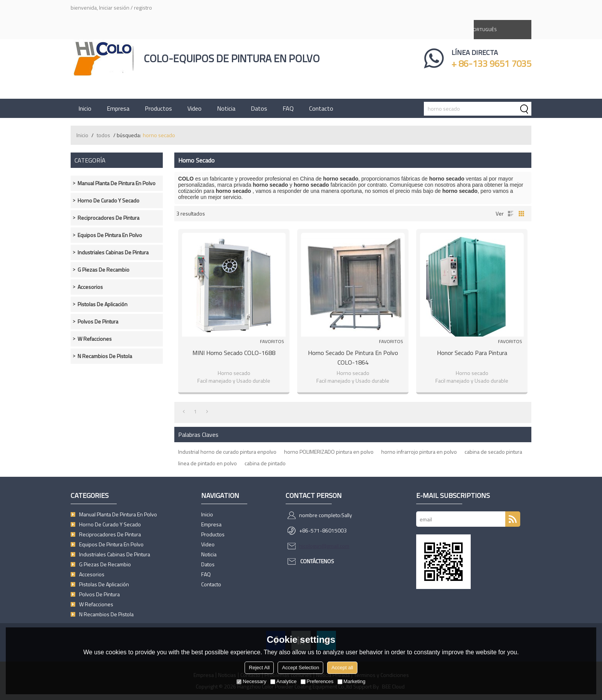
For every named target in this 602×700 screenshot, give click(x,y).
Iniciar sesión (114, 7)
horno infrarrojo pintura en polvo (419, 452)
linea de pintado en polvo (208, 463)
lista (511, 214)
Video (194, 108)
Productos (158, 108)
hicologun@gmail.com (324, 546)
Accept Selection (300, 668)
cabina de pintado (265, 463)
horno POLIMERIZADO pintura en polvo (329, 452)
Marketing (351, 681)
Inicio (85, 108)
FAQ (288, 108)
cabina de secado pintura (493, 452)
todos (103, 135)
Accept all (342, 668)
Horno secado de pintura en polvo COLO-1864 (353, 357)
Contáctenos (317, 561)
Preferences (317, 681)
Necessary (251, 681)
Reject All (259, 668)
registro (143, 7)
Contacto (321, 108)
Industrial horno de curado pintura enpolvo (227, 452)
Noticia (226, 108)
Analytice (284, 681)
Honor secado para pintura (472, 353)
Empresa (118, 108)
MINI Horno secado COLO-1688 (234, 353)
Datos (259, 108)
